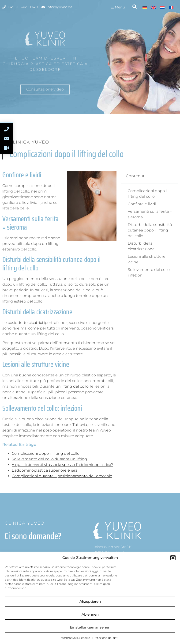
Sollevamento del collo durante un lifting (49, 459)
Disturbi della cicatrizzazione (141, 246)
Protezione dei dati (105, 638)
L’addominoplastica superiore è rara (45, 470)
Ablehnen (90, 614)
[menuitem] (145, 8)
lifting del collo (75, 386)
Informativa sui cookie (75, 638)
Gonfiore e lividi (142, 204)
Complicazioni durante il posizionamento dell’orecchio (62, 476)
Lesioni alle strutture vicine (147, 259)
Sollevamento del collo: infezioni (149, 272)
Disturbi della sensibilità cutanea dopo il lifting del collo (150, 230)
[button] (173, 558)
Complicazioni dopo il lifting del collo (46, 453)
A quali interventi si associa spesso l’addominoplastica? (62, 465)
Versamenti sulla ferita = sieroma (150, 214)
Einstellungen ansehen (90, 627)
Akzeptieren (90, 601)
